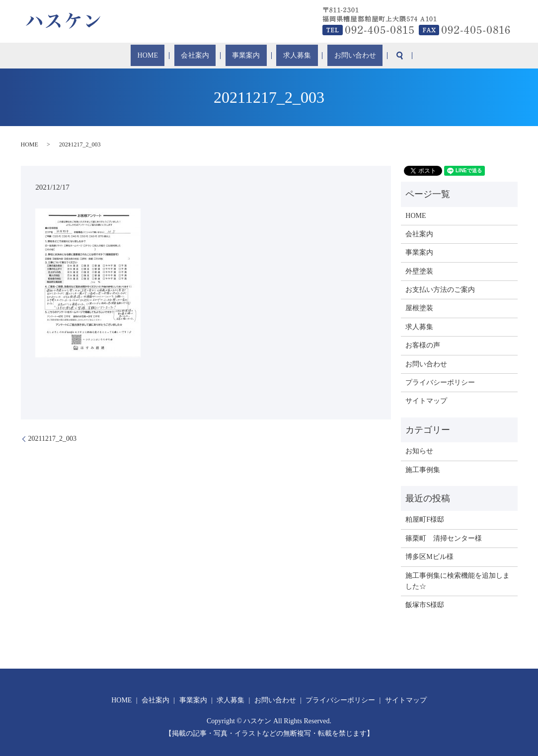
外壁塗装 (419, 271)
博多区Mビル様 (429, 557)
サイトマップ (426, 401)
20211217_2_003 (52, 439)
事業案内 (245, 56)
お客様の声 (423, 345)
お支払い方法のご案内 (440, 290)
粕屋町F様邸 (425, 519)
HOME (170, 56)
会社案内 (206, 56)
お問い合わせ (333, 56)
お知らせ (419, 451)
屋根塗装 (419, 308)
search (372, 56)
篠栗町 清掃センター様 (444, 538)
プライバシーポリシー (440, 382)
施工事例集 (423, 470)
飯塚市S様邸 (425, 605)
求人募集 (285, 56)
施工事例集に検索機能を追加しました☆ (458, 581)
